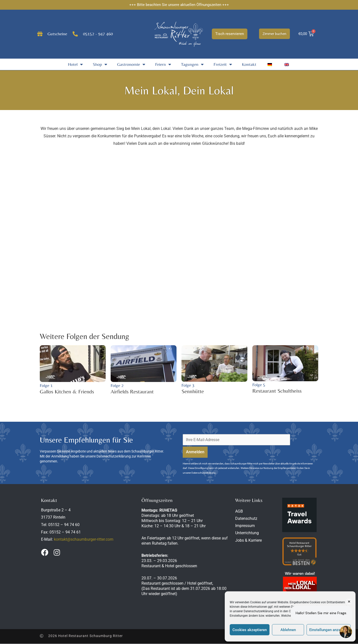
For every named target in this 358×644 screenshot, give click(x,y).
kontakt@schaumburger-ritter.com (84, 540)
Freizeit (223, 64)
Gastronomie (131, 64)
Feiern (163, 64)
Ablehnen (288, 630)
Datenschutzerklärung (258, 611)
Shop (100, 64)
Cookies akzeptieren (250, 630)
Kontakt (249, 64)
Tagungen (192, 64)
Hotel (75, 64)
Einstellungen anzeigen (329, 630)
